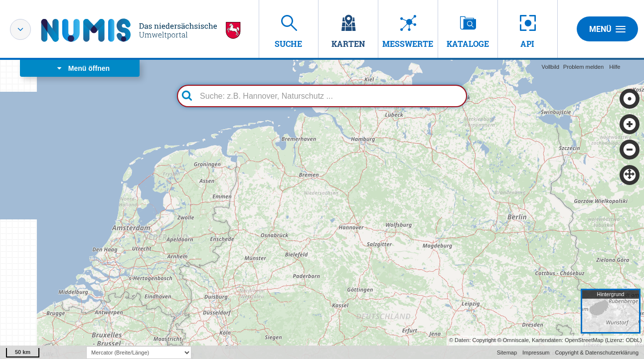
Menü (607, 29)
